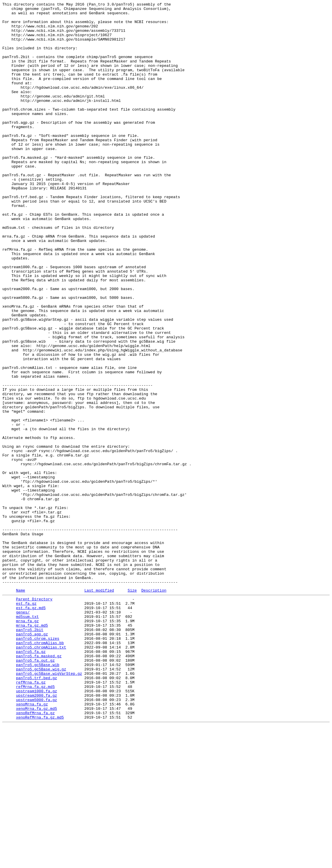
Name (21, 707)
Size (132, 707)
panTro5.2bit (30, 754)
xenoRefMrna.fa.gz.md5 (40, 859)
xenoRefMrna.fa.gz (35, 854)
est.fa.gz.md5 (31, 728)
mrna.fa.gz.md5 (32, 749)
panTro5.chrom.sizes (38, 764)
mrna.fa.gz (27, 743)
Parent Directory (34, 717)
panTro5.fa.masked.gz (39, 785)
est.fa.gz (26, 722)
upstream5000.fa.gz (36, 838)
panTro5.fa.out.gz (35, 791)
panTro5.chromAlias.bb (40, 770)
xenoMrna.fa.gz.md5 (36, 848)
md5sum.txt (27, 738)
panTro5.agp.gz (32, 759)
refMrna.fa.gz (31, 817)
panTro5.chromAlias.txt (41, 775)
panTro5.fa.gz (31, 780)
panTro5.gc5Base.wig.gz (41, 801)
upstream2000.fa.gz (36, 833)
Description (154, 707)
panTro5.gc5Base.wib (38, 796)
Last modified (99, 707)
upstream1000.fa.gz (36, 827)
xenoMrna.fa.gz (32, 843)
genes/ (23, 733)
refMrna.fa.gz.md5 (35, 822)
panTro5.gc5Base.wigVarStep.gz (49, 806)
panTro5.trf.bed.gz (36, 812)
